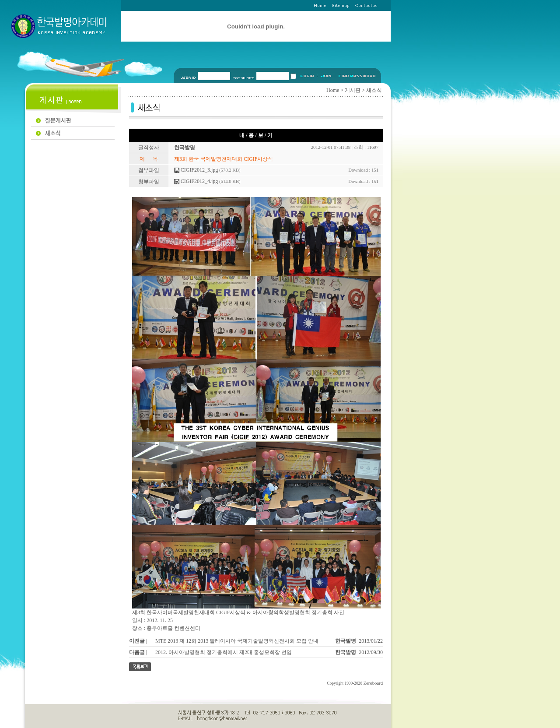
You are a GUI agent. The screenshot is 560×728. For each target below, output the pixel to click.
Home (333, 90)
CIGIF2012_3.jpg (196, 170)
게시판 (353, 90)
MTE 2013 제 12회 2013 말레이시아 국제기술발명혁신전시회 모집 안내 (237, 641)
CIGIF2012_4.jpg (196, 181)
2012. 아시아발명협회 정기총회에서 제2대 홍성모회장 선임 (224, 652)
